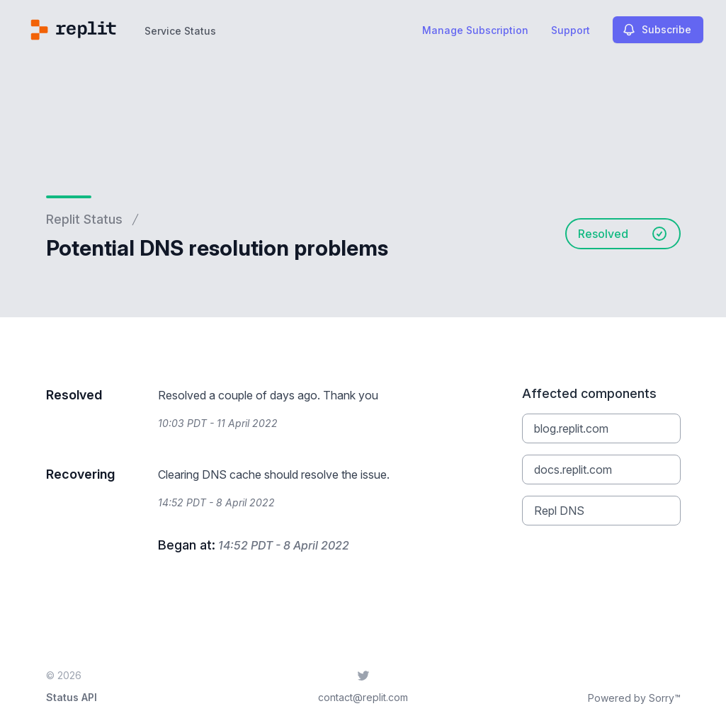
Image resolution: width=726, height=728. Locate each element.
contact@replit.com (363, 697)
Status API (72, 697)
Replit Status (84, 219)
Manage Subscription (475, 30)
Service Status (180, 31)
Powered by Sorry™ (634, 698)
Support (571, 30)
